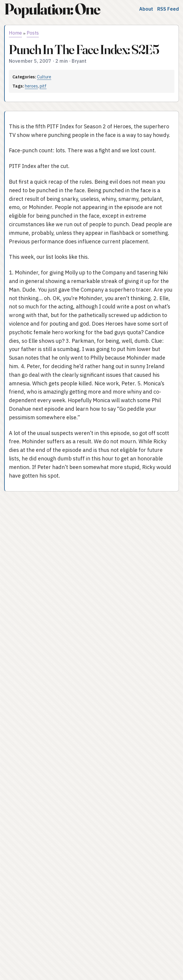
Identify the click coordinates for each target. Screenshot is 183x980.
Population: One (52, 9)
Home (15, 33)
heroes (31, 86)
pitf (43, 86)
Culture (44, 77)
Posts (33, 33)
